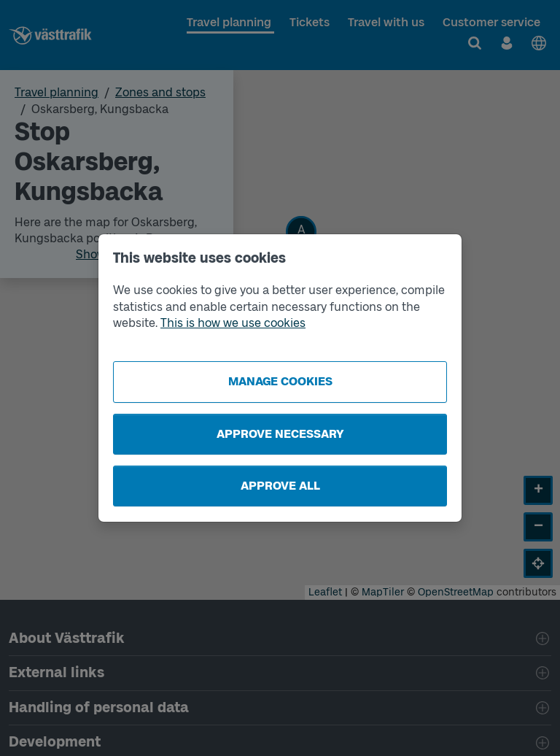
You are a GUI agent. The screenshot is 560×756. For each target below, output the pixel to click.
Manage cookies (280, 381)
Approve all (280, 486)
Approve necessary (280, 434)
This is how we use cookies (233, 323)
